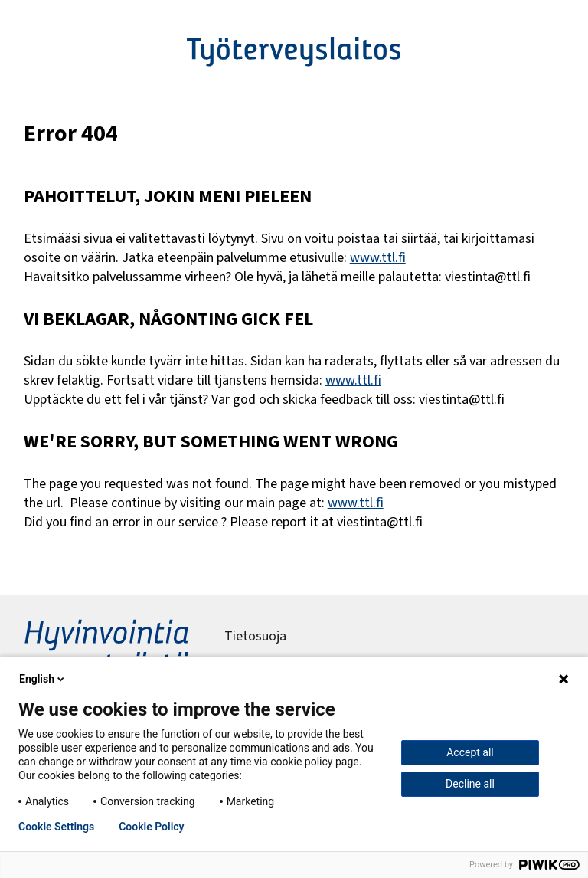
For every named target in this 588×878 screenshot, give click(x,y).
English (43, 679)
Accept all (470, 752)
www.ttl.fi (378, 258)
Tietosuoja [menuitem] (255, 636)
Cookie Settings (56, 827)
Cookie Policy (151, 827)
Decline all (470, 784)
